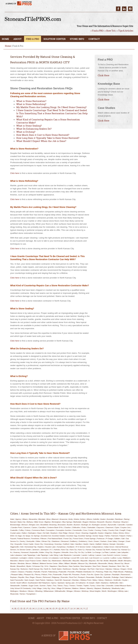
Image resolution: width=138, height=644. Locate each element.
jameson (36, 550)
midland (35, 563)
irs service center (24, 550)
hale (72, 544)
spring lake (70, 583)
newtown (112, 566)
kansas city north (103, 550)
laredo (84, 555)
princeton (76, 575)
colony (28, 530)
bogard (85, 522)
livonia (45, 558)
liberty (31, 558)
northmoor (67, 569)
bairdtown (119, 519)
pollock (44, 575)
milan (61, 563)
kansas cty (116, 550)
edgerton (108, 533)
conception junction (64, 530)
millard (67, 563)
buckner (77, 525)
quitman (108, 575)
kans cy (81, 550)
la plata (105, 552)
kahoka (57, 550)
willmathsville (60, 591)
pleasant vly (29, 575)
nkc (124, 566)
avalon (103, 519)
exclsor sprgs (98, 536)
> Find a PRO (97, 31)
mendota (21, 563)
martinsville (67, 561)
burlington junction (99, 525)
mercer (28, 563)
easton (101, 533)
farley (129, 536)
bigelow (48, 522)
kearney (17, 552)
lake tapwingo (42, 555)
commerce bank (38, 530)
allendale (42, 519)
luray (120, 558)
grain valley (112, 541)
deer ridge (63, 533)
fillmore (43, 539)
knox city (73, 552)
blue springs (67, 522)
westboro (23, 591)
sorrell (13, 583)
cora (85, 530)
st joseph (91, 583)
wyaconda (14, 594)
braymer (125, 522)
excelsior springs (85, 536)
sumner (43, 586)
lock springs (65, 558)
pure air (90, 575)
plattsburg (129, 572)
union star (101, 586)
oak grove (100, 569)
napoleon (53, 566)
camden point (16, 527)
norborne (24, 569)
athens (89, 519)
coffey (21, 530)
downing (85, 533)
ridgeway (56, 577)
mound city (119, 563)
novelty (75, 569)
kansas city (90, 550)
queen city (99, 575)
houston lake (50, 547)
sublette (24, 586)
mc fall (100, 561)
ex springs (36, 536)
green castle (28, 544)
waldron (75, 588)
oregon (123, 569)
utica (53, 588)
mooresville (103, 563)
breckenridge (15, 525)
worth (104, 591)
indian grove (109, 547)
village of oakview (64, 588)
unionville (110, 586)
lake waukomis (66, 555)
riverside (64, 577)
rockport (81, 577)
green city (39, 544)
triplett (86, 586)
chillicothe (76, 527)
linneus (38, 558)
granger (122, 541)
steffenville (114, 583)
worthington (112, 591)
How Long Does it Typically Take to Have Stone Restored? (48, 138)
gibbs (38, 541)
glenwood (65, 541)
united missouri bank (123, 586)
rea (27, 577)
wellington (14, 591)
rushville (107, 577)
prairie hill (67, 575)
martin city (47, 561)
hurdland (71, 547)
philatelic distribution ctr (85, 572)
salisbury (50, 580)
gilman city (46, 541)
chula (83, 527)
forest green (78, 539)
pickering (99, 572)
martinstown (57, 561)
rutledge (115, 577)
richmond (47, 577)
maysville (84, 561)
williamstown (49, 591)
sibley (95, 580)
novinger (83, 569)
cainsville (121, 525)
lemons (117, 555)
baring (127, 519)
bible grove (39, 522)
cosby (104, 530)
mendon (13, 563)
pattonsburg (53, 572)
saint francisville (17, 580)
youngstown (31, 594)
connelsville (77, 530)
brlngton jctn (34, 525)
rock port (73, 577)
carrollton (42, 527)
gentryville (30, 541)
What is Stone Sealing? (29, 126)
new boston (63, 566)
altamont (55, 519)
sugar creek (33, 586)
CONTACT (94, 39)
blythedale (77, 522)
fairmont (115, 536)
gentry (22, 541)
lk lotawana (54, 558)
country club (113, 530)
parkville (37, 572)
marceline (14, 561)
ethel (12, 536)
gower (96, 541)
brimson (25, 525)
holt (22, 547)
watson (83, 588)
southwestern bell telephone (39, 583)
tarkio (49, 586)
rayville (21, 577)
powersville (58, 575)
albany (25, 519)
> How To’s (110, 31)
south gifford (22, 583)
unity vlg (46, 588)
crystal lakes (15, 533)
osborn (14, 572)
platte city (108, 572)
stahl (98, 583)
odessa (116, 569)
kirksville (65, 552)
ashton (83, 519)
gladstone (56, 541)
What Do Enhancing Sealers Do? (34, 129)
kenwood (25, 552)
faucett (13, 539)
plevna (37, 575)
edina (115, 533)
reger (32, 577)
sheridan (76, 580)
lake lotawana (16, 555)
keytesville (34, 552)
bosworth (101, 522)
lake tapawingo (29, 555)
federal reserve (24, 539)
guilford (66, 544)
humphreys (61, 547)
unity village (37, 588)
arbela (76, 519)
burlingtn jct (86, 525)
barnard (13, 522)
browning (53, 525)
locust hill (75, 558)
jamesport (44, 550)
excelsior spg (72, 536)
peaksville (63, 572)
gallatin (117, 539)
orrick (130, 569)
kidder (42, 552)
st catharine (81, 583)
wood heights (95, 591)
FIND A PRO (33, 39)
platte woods (118, 572)
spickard (61, 583)
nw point (91, 569)
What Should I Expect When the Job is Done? (41, 141)
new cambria (74, 566)
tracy (66, 586)
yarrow (22, 594)
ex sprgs (27, 536)
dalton (24, 533)
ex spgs (19, 536)
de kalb (46, 533)
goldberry (74, 541)
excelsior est (46, 536)
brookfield (44, 525)
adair (12, 519)
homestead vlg (30, 547)
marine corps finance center (30, 561)
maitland (126, 558)
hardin (86, 544)
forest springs (90, 539)
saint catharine (126, 577)
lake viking (54, 555)
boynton (109, 522)
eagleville (93, 533)
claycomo (100, 527)
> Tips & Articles (125, 31)
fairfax (107, 536)
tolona (60, 586)
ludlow (113, 558)
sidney (101, 580)
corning (98, 530)
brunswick (62, 525)
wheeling (39, 591)
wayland (98, 588)
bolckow (93, 522)
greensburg (49, 544)
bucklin (70, 525)
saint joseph (29, 580)
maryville (76, 561)
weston (31, 591)
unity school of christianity (21, 588)
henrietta (120, 544)
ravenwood (125, 575)
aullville (96, 519)
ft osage (109, 539)
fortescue (101, 539)
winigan (70, 591)
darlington (32, 533)
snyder (125, 580)
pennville (71, 572)
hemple (112, 544)
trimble (79, 586)
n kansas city (38, 566)
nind (119, 566)
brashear (117, 522)
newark (105, 566)
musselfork (21, 566)
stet (121, 583)
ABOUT (18, 39)
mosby (111, 563)
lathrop (91, 555)
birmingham (57, 522)
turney (93, 586)
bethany (30, 522)
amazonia (63, 519)
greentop (58, 544)
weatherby (106, 588)
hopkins (41, 547)
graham (103, 541)
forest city (68, 539)
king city (49, 552)
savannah (67, 580)
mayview (92, 561)
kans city (65, 550)
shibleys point (86, 580)
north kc (48, 569)
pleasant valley (17, 575)
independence (97, 547)
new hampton (86, 566)
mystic (29, 566)
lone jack (84, 558)
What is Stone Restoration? (31, 101)
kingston (57, 552)
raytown (13, 577)
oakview (109, 569)
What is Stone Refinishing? (31, 104)
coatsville (14, 530)
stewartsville (15, 586)
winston (77, 591)
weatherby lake (118, 588)
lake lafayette (123, 552)
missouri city (83, 563)
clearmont (109, 527)
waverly (90, 588)
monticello (93, 563)
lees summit (108, 555)
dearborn (54, 533)
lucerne (106, 558)
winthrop (85, 591)
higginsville (14, 547)
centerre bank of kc (55, 527)
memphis (127, 561)
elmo (127, 533)
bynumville (112, 525)
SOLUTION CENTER (55, 39)
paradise (29, 572)
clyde (117, 527)
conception (50, 530)
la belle (88, 552)
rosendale (90, 577)
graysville (18, 544)
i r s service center (83, 547)
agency (18, 519)
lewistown (14, 558)
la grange (97, 552)
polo (50, 575)
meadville (113, 561)
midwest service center (49, 563)
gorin (90, 541)
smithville (117, 580)
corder (91, 530)
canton (34, 527)
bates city (21, 522)
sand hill (58, 580)
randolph (116, 575)
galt (123, 539)
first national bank (55, 539)
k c (51, 550)
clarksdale (91, 527)
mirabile (74, 563)
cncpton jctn (125, 527)
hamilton (79, 544)
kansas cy (125, 550)
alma (48, 519)
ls (101, 558)
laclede (113, 552)
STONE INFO (77, 39)
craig (128, 530)
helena (105, 544)
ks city (81, 552)
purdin (83, 575)
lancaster (77, 555)
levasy (124, 555)
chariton (68, 527)
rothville (99, 577)
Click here (15, 173)
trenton (72, 586)
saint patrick (40, 580)
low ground (94, 558)
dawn (39, 533)
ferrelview (35, 539)
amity (71, 519)
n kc (47, 566)
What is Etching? (26, 132)
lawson (99, 555)
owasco (21, 572)
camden (130, 525)
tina (55, 586)
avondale (110, 519)
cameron (27, 527)
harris (92, 544)
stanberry (105, 583)
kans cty (73, 550)
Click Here (104, 75)
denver (72, 533)
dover (78, 533)
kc (11, 552)
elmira (121, 533)
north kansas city (36, 569)
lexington (23, 558)
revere (39, 577)
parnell (44, 572)
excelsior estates (59, 536)
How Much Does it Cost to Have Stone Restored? (43, 135)
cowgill (122, 530)
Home (8, 46)
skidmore (109, 580)
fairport (122, 536)
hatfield (98, 544)
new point (97, 566)
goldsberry (83, 541)
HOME (5, 39)
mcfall (106, 561)
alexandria (33, 519)
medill (120, 561)
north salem (57, 569)
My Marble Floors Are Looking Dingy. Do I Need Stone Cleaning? (51, 107)
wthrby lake (123, 591)
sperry (54, 583)
